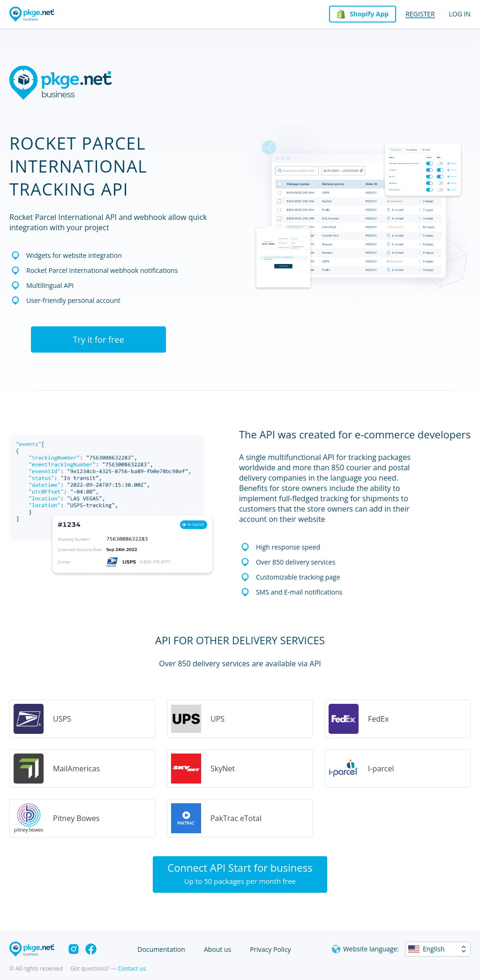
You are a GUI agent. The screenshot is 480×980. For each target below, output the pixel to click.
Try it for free (98, 339)
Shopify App (369, 14)
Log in (460, 14)
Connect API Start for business (240, 873)
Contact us (131, 969)
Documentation (161, 949)
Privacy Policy (270, 949)
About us (217, 949)
